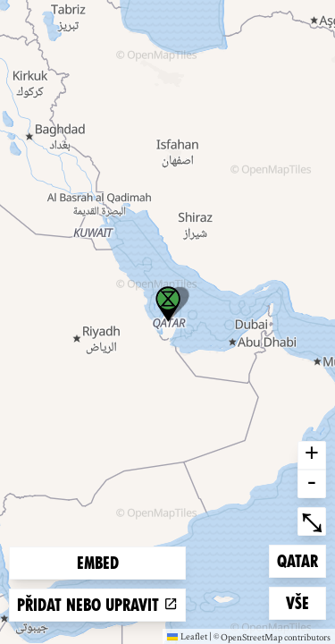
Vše (306, 602)
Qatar (301, 559)
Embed (98, 563)
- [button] (312, 484)
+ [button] (312, 455)
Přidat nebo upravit (97, 605)
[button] (168, 304)
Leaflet (187, 636)
